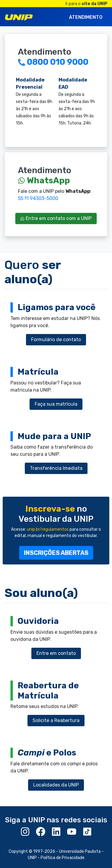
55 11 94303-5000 (38, 198)
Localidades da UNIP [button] (56, 785)
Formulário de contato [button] (56, 340)
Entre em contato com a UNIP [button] (56, 218)
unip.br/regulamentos (48, 529)
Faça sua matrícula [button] (56, 404)
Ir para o (86, 4)
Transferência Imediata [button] (56, 468)
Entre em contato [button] (56, 653)
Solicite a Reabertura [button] (56, 720)
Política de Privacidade (63, 858)
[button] (56, 553)
